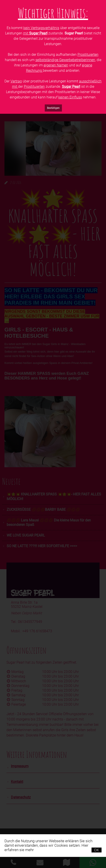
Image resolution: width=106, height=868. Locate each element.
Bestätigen (53, 108)
